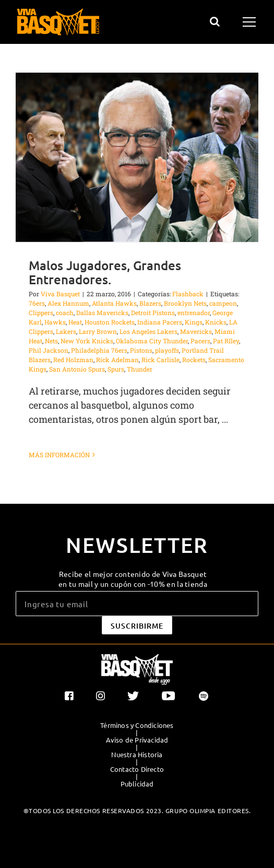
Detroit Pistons (153, 313)
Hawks (55, 322)
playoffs (167, 350)
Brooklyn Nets (185, 303)
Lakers (66, 331)
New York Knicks (87, 341)
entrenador (194, 313)
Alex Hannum (68, 303)
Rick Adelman (117, 360)
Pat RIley (226, 341)
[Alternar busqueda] (215, 21)
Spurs (116, 369)
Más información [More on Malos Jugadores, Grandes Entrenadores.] (59, 455)
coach (65, 313)
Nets (51, 341)
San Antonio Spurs (77, 369)
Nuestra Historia (137, 755)
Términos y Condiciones (137, 725)
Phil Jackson (49, 350)
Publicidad (137, 784)
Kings (194, 322)
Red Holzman (73, 360)
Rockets (194, 360)
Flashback (188, 294)
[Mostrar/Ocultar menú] (251, 22)
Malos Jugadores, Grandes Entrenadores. (105, 272)
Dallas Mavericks (102, 313)
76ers (37, 303)
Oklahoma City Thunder (152, 341)
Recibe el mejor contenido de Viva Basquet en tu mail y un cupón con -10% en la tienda (133, 578)
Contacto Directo (137, 769)
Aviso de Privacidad (137, 740)
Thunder (140, 369)
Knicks (216, 322)
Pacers (200, 341)
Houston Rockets (110, 322)
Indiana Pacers (160, 322)
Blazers (150, 303)
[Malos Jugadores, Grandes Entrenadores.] (137, 157)
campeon (223, 303)
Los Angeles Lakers (148, 331)
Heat (75, 322)
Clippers (41, 313)
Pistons (141, 350)
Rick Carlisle (160, 360)
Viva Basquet (60, 294)
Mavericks (196, 331)
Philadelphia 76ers (99, 350)
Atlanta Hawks (114, 303)
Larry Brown (98, 331)
